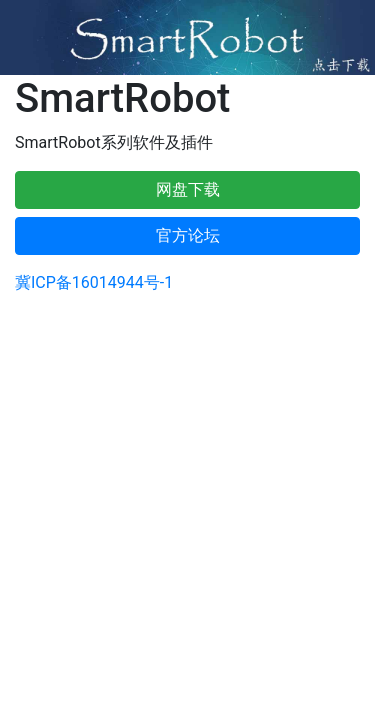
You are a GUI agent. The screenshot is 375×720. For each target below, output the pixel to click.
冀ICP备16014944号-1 (94, 282)
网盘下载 (188, 189)
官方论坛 (188, 235)
